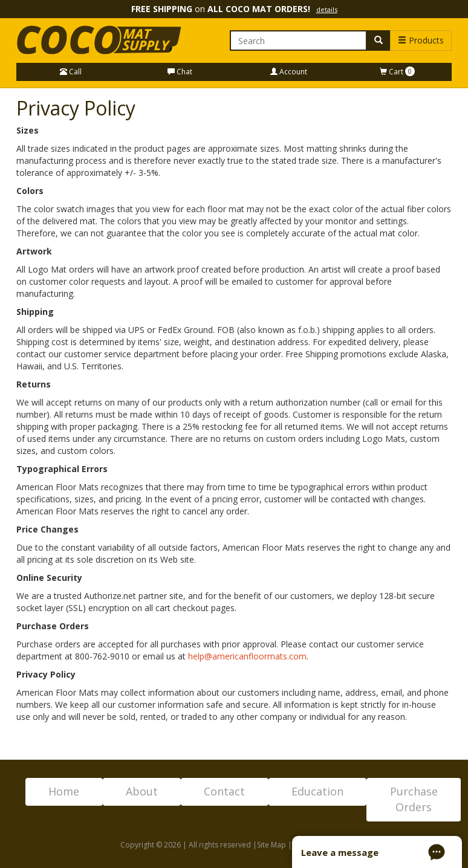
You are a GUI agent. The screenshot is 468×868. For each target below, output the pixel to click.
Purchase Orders (414, 799)
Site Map (271, 845)
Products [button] (421, 40)
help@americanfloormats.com (247, 656)
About (142, 791)
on (234, 9)
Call (71, 72)
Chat (180, 72)
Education (317, 791)
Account (289, 72)
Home (64, 791)
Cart (397, 72)
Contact (224, 791)
